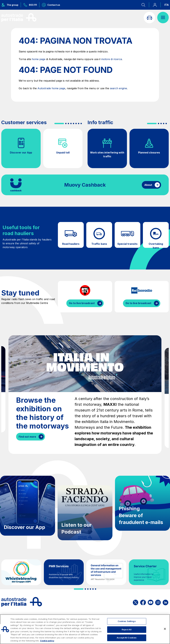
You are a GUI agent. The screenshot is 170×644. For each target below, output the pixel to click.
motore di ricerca (111, 59)
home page (39, 59)
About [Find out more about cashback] (148, 185)
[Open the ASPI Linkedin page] (165, 602)
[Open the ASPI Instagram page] (158, 602)
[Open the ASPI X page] (136, 602)
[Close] (165, 629)
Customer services (24, 122)
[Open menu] (163, 18)
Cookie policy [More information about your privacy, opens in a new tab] (47, 641)
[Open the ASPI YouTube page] (151, 602)
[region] (85, 629)
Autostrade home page (51, 88)
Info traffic (100, 122)
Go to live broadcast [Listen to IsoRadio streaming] (138, 303)
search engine (118, 88)
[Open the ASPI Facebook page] (143, 602)
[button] (59, 124)
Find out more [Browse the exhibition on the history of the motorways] (27, 437)
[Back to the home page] (19, 18)
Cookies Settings (127, 621)
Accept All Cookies (127, 638)
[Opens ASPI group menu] (11, 5)
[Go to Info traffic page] (149, 18)
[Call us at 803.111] (30, 5)
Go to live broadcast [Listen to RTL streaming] (82, 303)
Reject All (127, 629)
